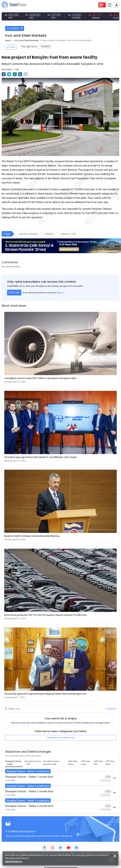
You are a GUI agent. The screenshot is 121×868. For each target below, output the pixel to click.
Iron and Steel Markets (27, 40)
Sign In (60, 293)
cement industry (28, 234)
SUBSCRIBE (14, 292)
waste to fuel (68, 234)
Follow (11, 47)
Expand (111, 709)
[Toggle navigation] (117, 5)
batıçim (49, 234)
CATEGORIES (15, 28)
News (8, 40)
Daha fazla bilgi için (14, 862)
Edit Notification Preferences (61, 738)
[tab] (14, 763)
